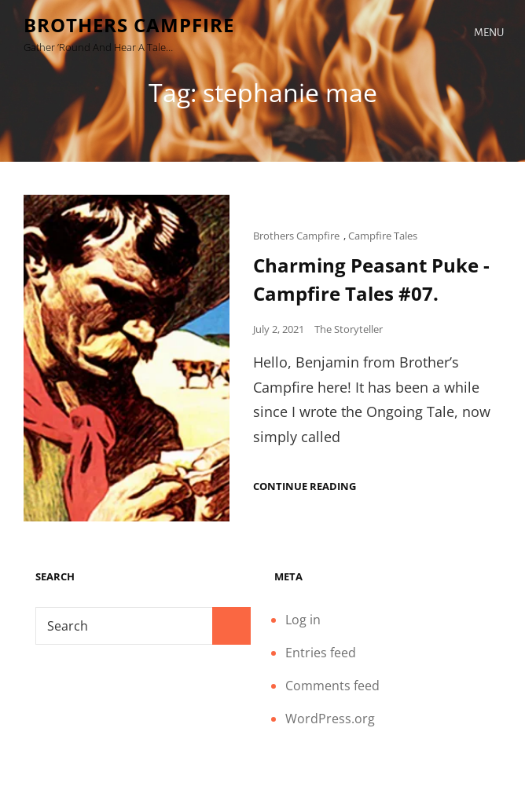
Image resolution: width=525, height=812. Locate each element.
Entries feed (321, 653)
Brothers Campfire (129, 25)
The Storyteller (349, 329)
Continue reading (305, 486)
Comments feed (332, 686)
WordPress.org (330, 719)
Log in (303, 620)
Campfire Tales (383, 236)
